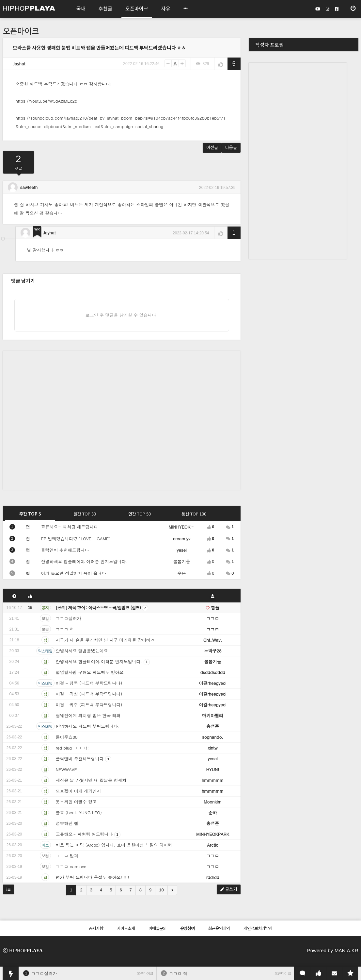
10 (161, 890)
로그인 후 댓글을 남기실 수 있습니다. (122, 315)
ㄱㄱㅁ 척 (178, 973)
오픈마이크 (21, 31)
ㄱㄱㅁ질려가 (44, 973)
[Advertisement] (68, 419)
